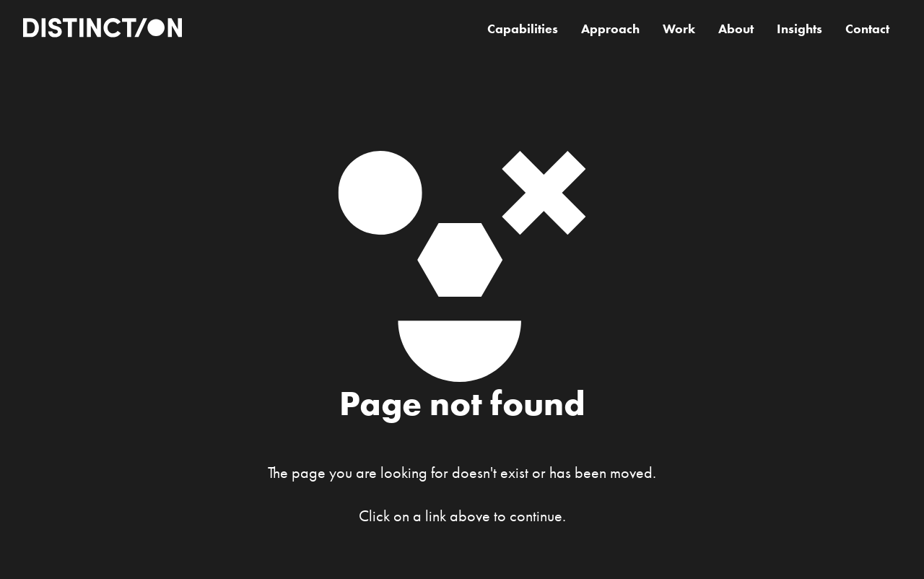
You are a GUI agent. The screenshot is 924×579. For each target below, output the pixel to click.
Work (679, 29)
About (736, 29)
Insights (799, 29)
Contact (867, 29)
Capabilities (523, 29)
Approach (610, 29)
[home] (103, 29)
